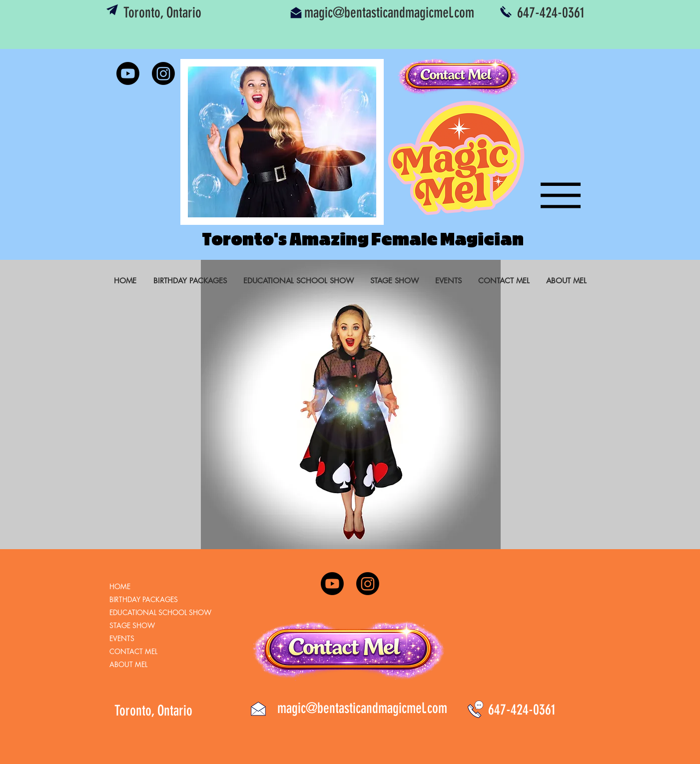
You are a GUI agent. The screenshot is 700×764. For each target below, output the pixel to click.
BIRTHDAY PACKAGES (144, 599)
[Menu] (554, 195)
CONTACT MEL (133, 651)
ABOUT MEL (128, 664)
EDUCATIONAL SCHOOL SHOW (160, 612)
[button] (282, 142)
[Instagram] (163, 73)
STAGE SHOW (132, 625)
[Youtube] (128, 73)
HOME (120, 586)
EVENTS (122, 638)
